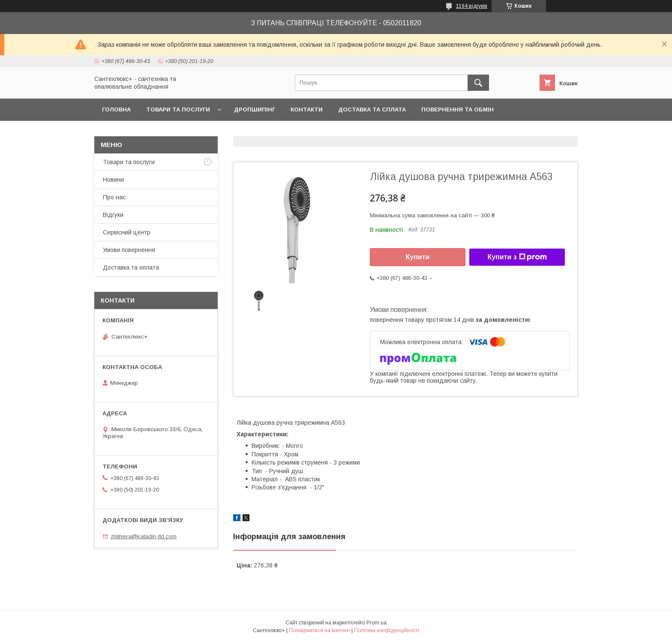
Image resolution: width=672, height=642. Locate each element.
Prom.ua (376, 623)
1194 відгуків (472, 6)
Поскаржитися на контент (319, 630)
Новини (113, 180)
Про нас (114, 197)
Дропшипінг (255, 109)
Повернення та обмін (457, 109)
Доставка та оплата (131, 267)
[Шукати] (478, 83)
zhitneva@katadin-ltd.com (144, 536)
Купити (418, 257)
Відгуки (113, 215)
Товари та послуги (178, 109)
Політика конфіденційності (387, 630)
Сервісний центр (127, 232)
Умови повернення (129, 250)
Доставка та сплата (372, 109)
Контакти (307, 109)
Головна (116, 109)
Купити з (517, 257)
